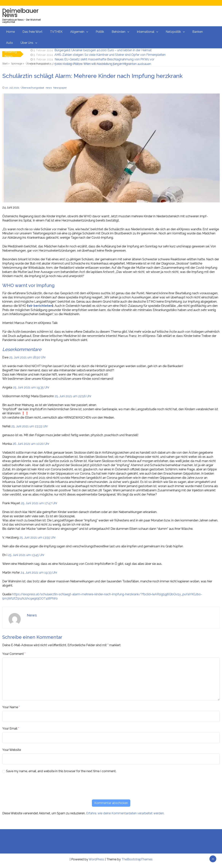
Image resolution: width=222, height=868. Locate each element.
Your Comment (13, 654)
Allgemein (77, 32)
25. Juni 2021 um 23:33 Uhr (29, 426)
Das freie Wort (32, 32)
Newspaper (60, 88)
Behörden (119, 32)
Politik (100, 32)
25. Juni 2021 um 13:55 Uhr (37, 538)
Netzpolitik (173, 32)
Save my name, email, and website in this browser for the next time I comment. (61, 771)
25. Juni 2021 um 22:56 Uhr (73, 396)
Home (10, 32)
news (49, 88)
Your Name (10, 707)
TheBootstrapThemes (137, 859)
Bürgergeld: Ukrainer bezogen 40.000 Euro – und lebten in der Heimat (103, 50)
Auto (10, 43)
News (32, 615)
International (146, 32)
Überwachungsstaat (32, 88)
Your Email (10, 729)
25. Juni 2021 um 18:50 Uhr (27, 357)
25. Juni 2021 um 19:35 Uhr (31, 387)
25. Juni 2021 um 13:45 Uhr (26, 555)
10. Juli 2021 (12, 88)
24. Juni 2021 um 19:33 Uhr (39, 573)
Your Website (12, 750)
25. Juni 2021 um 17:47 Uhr (39, 503)
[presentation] (31, 786)
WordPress (96, 859)
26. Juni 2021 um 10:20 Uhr (31, 444)
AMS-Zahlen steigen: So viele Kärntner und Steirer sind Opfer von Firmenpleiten (110, 55)
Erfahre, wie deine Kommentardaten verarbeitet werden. (125, 813)
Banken (198, 32)
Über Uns (27, 43)
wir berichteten (40, 306)
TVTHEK (56, 32)
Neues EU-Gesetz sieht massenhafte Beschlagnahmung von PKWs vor (104, 59)
